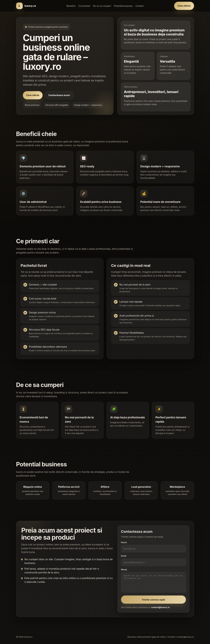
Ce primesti (84, 6)
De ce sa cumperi (102, 6)
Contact (140, 6)
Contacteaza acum (59, 95)
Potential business (123, 6)
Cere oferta (184, 6)
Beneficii (71, 6)
